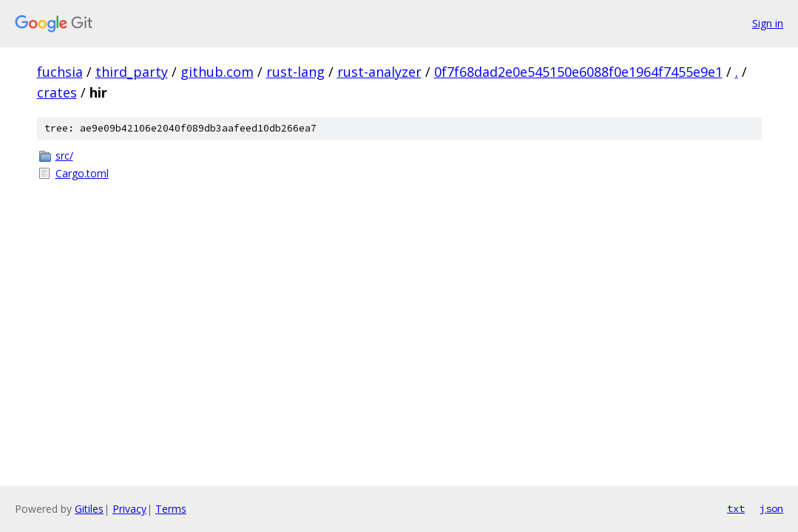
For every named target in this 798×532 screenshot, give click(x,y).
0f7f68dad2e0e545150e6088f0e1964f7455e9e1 (578, 72)
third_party (132, 72)
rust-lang (295, 72)
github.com (217, 72)
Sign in (768, 23)
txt (736, 508)
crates (57, 92)
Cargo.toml (82, 173)
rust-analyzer (379, 72)
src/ (64, 156)
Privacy (129, 509)
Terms (171, 509)
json (771, 508)
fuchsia (60, 72)
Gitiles (89, 509)
